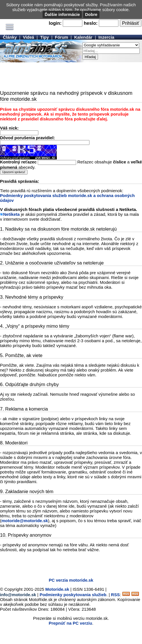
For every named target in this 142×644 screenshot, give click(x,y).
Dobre (91, 14)
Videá (28, 37)
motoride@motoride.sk (25, 521)
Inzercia (106, 37)
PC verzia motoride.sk (71, 580)
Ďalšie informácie (62, 14)
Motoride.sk (57, 589)
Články (10, 37)
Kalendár (83, 37)
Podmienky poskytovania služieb (73, 595)
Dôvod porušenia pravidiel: (27, 138)
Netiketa (11, 214)
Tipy (44, 37)
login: (55, 23)
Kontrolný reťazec (18, 162)
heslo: (91, 23)
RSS (115, 595)
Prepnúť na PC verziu (70, 623)
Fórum (61, 37)
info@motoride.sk (18, 595)
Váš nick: (9, 128)
